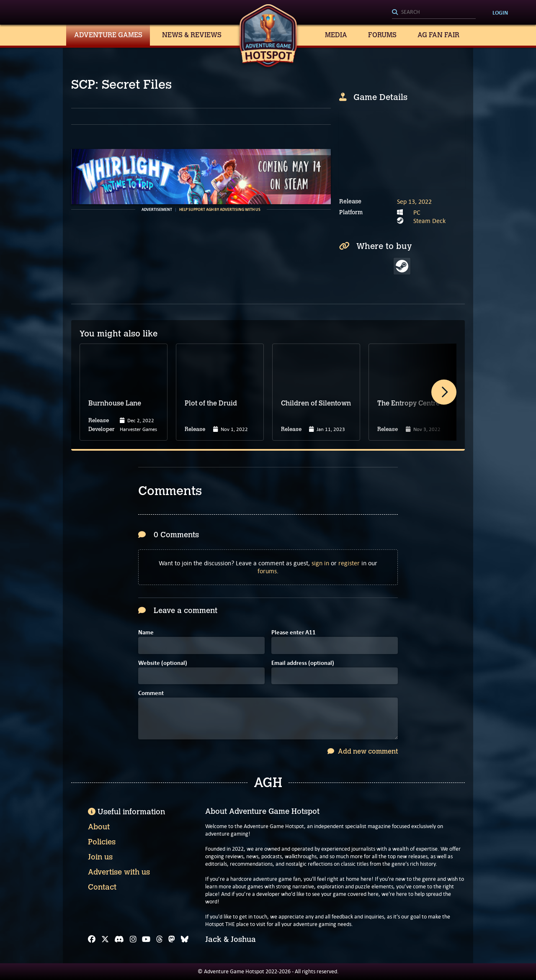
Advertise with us (119, 872)
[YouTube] (146, 939)
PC (417, 212)
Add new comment (363, 751)
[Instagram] (133, 939)
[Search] (434, 13)
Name (146, 633)
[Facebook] (92, 939)
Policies (102, 842)
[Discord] (119, 939)
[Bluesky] (185, 939)
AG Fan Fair (438, 35)
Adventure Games (108, 35)
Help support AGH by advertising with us (220, 210)
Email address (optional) (303, 663)
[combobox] (434, 13)
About (99, 827)
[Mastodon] (172, 939)
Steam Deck (429, 221)
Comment (151, 694)
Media (336, 35)
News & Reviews (192, 35)
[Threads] (160, 939)
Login (500, 13)
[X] (105, 939)
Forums (382, 35)
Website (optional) (163, 663)
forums (267, 571)
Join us (100, 857)
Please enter (294, 633)
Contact (102, 887)
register (349, 563)
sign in (320, 563)
